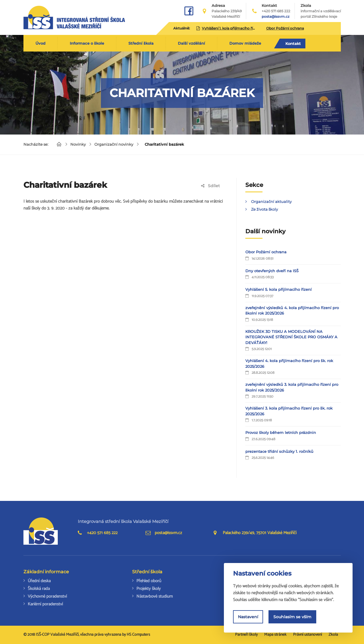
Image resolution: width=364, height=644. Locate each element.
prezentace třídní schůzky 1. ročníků (279, 451)
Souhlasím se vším (292, 617)
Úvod (40, 43)
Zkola (321, 11)
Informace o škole (87, 43)
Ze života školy (264, 209)
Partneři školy (246, 635)
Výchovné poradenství (47, 596)
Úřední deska (39, 581)
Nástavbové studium (155, 596)
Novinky (78, 144)
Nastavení (248, 617)
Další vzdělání (191, 43)
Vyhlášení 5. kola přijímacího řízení (279, 289)
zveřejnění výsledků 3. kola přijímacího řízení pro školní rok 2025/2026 (292, 387)
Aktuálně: (182, 28)
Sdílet (210, 186)
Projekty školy (149, 589)
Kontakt (293, 44)
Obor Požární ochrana (266, 252)
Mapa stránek (275, 635)
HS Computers (138, 635)
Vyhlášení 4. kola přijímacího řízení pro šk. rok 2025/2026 (289, 364)
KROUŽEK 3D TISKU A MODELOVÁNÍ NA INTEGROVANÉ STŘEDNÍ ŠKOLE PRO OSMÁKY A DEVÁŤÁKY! (291, 337)
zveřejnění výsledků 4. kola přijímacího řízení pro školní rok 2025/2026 (292, 311)
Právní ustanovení (308, 635)
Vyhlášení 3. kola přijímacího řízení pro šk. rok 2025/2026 (289, 411)
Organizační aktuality (271, 202)
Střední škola (141, 43)
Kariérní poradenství (45, 604)
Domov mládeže (245, 43)
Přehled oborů (149, 581)
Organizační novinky (114, 144)
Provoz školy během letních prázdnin (281, 432)
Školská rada (39, 589)
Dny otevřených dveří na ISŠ (272, 271)
